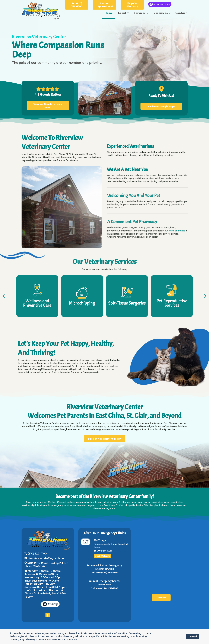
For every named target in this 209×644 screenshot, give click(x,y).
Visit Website (103, 555)
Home (109, 13)
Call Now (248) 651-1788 (105, 587)
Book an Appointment (105, 5)
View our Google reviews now (48, 104)
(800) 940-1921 (103, 549)
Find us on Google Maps (161, 105)
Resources (161, 13)
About (122, 13)
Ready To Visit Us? (161, 94)
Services (140, 13)
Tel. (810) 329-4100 (77, 5)
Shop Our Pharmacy (132, 5)
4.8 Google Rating (48, 93)
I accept (193, 636)
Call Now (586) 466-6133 (105, 571)
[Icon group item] (48, 614)
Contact (181, 13)
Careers (161, 596)
